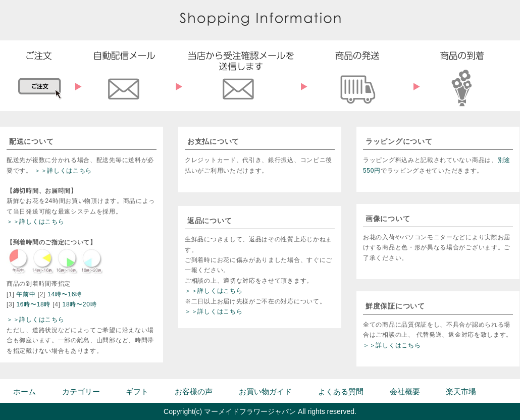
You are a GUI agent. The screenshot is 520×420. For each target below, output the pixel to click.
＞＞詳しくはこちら (63, 171)
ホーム (24, 391)
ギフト (137, 391)
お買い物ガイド (265, 391)
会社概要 (405, 391)
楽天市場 (461, 391)
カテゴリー (81, 391)
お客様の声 (194, 391)
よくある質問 (341, 391)
